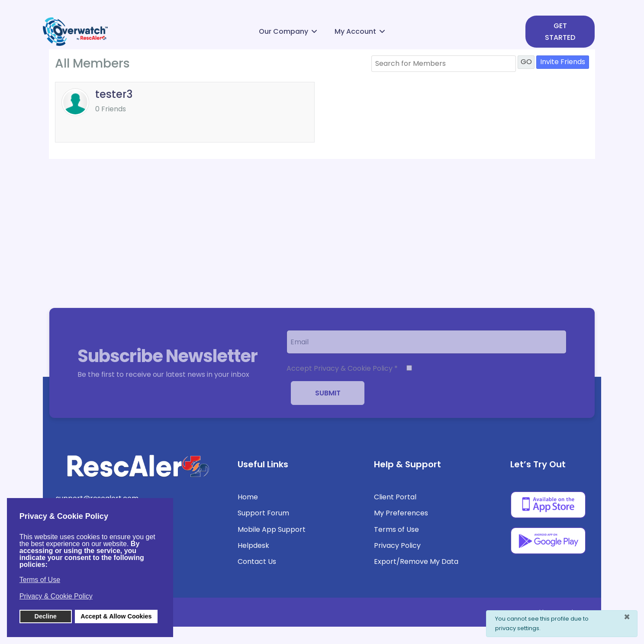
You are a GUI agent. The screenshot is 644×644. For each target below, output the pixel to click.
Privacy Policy (397, 545)
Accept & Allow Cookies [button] (116, 616)
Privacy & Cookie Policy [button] (56, 596)
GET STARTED (560, 32)
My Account (355, 31)
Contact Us (257, 561)
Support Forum (263, 513)
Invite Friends (563, 62)
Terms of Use (396, 529)
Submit (328, 393)
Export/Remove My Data (416, 561)
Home (248, 497)
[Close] (627, 617)
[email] (427, 342)
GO (526, 62)
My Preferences (401, 513)
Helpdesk (253, 545)
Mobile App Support (272, 529)
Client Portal (395, 497)
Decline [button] (46, 616)
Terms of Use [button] (40, 580)
